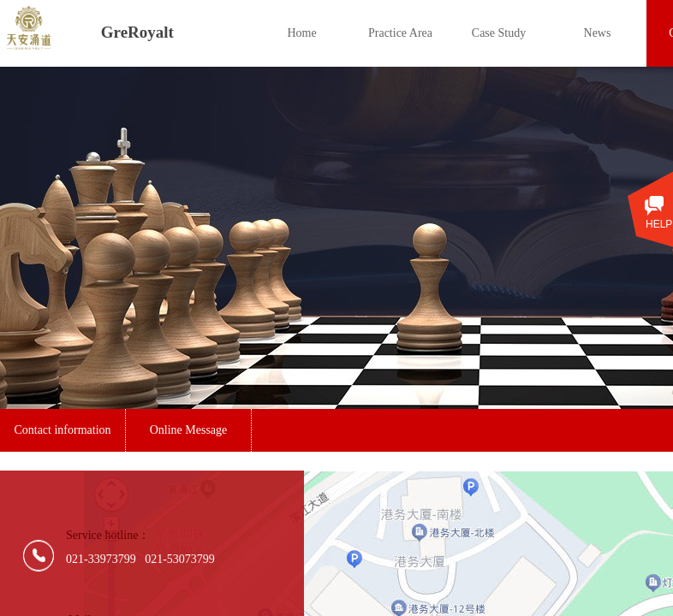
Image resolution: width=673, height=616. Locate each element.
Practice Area (400, 33)
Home (301, 33)
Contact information (62, 430)
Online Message (189, 430)
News (598, 33)
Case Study (499, 33)
